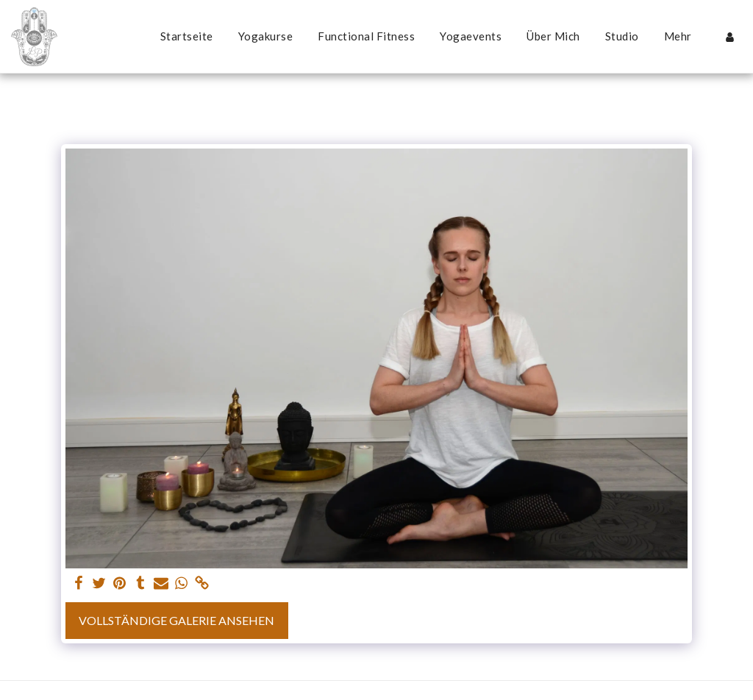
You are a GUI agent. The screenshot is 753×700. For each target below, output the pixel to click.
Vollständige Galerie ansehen (176, 620)
